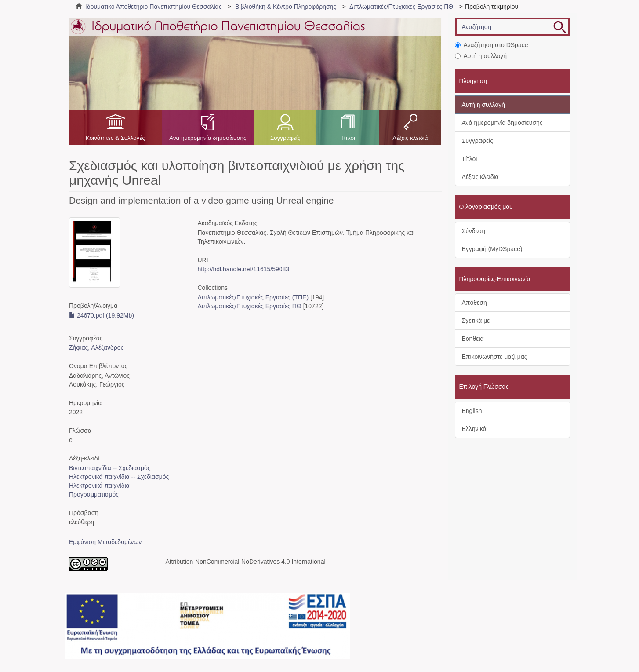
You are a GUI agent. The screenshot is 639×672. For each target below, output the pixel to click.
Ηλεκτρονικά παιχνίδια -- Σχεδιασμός (119, 477)
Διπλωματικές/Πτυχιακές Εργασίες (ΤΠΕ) (253, 297)
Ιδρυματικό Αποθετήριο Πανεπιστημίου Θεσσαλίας (154, 7)
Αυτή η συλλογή (481, 56)
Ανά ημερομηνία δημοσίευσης (208, 138)
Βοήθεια (473, 339)
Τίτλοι (348, 138)
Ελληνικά (474, 429)
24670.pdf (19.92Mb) (102, 315)
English (472, 411)
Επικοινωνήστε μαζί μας (495, 357)
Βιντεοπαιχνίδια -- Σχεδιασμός (110, 468)
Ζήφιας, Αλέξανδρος (96, 347)
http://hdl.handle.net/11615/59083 (243, 269)
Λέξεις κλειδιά (410, 138)
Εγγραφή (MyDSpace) (492, 249)
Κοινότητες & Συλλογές (115, 138)
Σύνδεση (474, 231)
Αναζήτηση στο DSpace (492, 45)
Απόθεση (474, 303)
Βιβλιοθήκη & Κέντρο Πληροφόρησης (286, 7)
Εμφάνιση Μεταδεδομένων (105, 542)
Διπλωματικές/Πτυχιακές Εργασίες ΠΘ (401, 7)
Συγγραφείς (285, 138)
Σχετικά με (476, 321)
